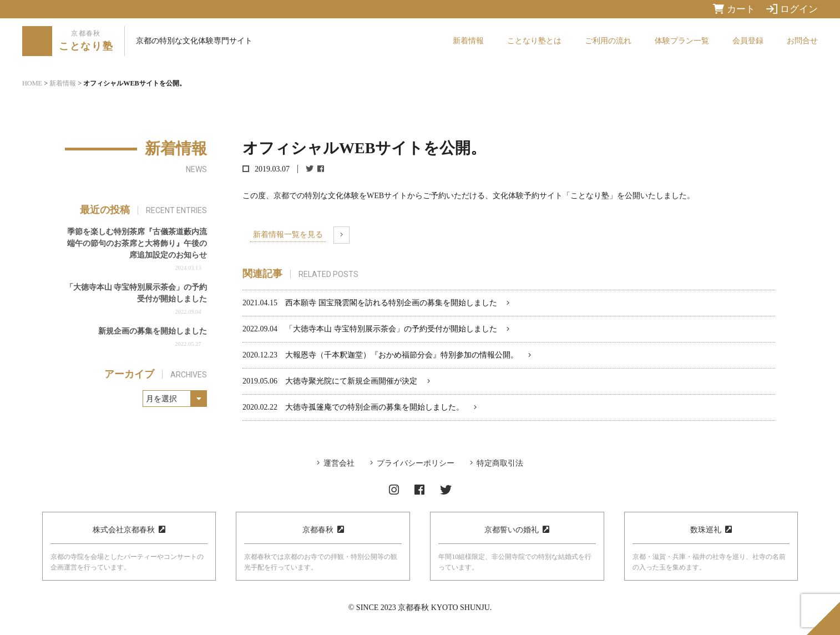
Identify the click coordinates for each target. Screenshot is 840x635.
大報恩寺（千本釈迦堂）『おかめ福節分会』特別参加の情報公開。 (402, 355)
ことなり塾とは (534, 41)
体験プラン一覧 (682, 41)
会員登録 (748, 41)
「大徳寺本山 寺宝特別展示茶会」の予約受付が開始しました (391, 329)
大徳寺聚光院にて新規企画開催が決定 (351, 381)
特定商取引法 (500, 463)
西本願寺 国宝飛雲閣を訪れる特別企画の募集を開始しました (391, 303)
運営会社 (339, 463)
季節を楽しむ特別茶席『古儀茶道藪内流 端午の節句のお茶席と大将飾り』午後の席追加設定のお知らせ (137, 243)
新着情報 (468, 41)
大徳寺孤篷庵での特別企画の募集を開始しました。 (375, 407)
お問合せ (802, 41)
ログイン (792, 9)
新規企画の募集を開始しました (153, 331)
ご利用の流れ (608, 41)
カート (734, 9)
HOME (32, 83)
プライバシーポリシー (416, 463)
